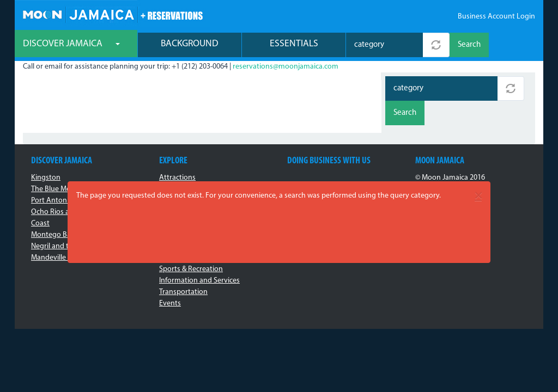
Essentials (294, 44)
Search (469, 45)
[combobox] (384, 45)
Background (190, 44)
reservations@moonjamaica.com (286, 67)
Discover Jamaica (71, 44)
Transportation (183, 292)
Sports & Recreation (191, 269)
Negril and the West (63, 246)
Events (170, 304)
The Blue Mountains (63, 189)
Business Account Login (496, 17)
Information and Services (199, 281)
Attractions (177, 178)
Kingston (46, 178)
